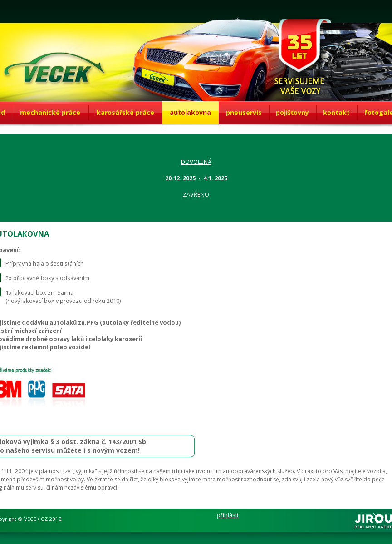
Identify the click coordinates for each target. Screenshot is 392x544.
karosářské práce (125, 112)
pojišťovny (292, 112)
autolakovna (190, 112)
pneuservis (244, 112)
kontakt (336, 112)
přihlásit (228, 515)
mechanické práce (50, 112)
